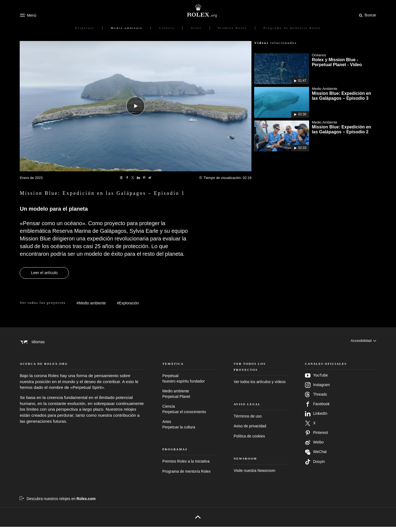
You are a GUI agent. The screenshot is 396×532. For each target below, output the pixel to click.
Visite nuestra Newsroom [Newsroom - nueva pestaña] (255, 476)
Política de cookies (249, 441)
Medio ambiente (189, 399)
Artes (189, 430)
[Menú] (28, 15)
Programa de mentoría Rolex (187, 477)
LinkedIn (316, 419)
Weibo (314, 448)
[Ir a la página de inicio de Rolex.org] (198, 11)
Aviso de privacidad (250, 432)
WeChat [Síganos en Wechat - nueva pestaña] (316, 457)
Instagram (317, 390)
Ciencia (189, 415)
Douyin (315, 467)
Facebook (317, 409)
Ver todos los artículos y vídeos (260, 387)
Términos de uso (248, 421)
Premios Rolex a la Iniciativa (186, 467)
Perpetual (189, 384)
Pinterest (316, 438)
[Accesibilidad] (363, 342)
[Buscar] (367, 15)
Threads (316, 400)
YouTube (316, 381)
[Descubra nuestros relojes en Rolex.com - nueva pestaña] (58, 504)
